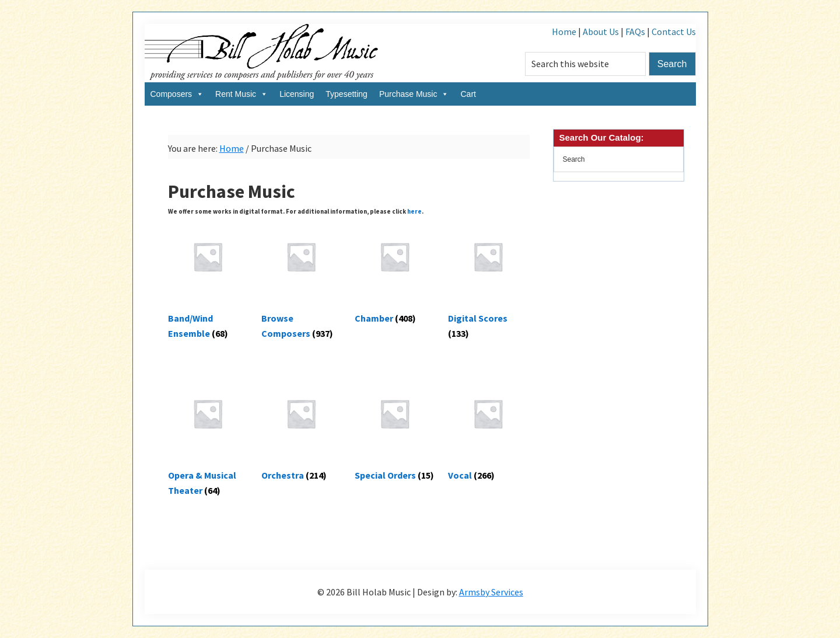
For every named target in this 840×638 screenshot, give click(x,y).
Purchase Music (414, 94)
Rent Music (242, 94)
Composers (177, 94)
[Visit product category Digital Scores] (488, 281)
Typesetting (346, 94)
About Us (601, 32)
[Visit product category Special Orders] (395, 430)
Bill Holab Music (261, 53)
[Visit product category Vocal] (488, 430)
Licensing (297, 94)
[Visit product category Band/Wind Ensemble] (208, 281)
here (414, 211)
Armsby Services (491, 592)
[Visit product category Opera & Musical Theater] (208, 438)
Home (564, 32)
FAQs (635, 32)
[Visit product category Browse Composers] (301, 281)
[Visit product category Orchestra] (301, 430)
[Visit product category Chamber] (395, 273)
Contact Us (674, 32)
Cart (468, 94)
